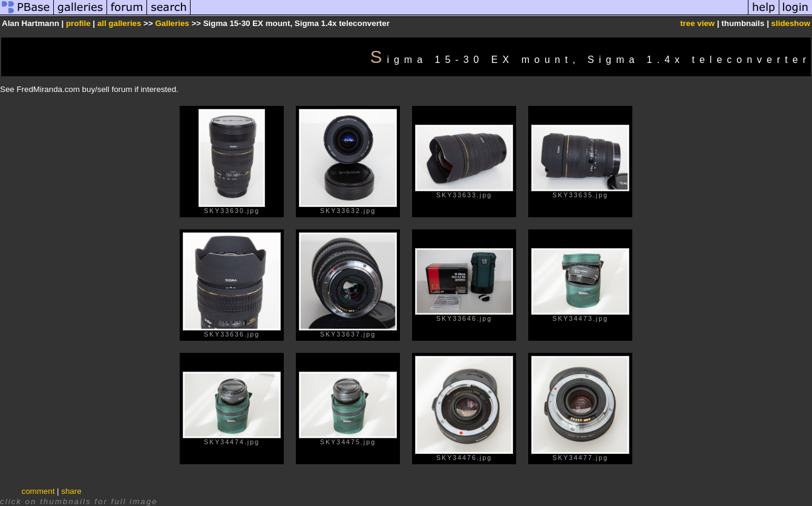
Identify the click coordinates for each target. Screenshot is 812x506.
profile (78, 23)
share (71, 491)
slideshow (791, 23)
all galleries (120, 23)
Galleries (172, 23)
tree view (697, 23)
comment (38, 491)
